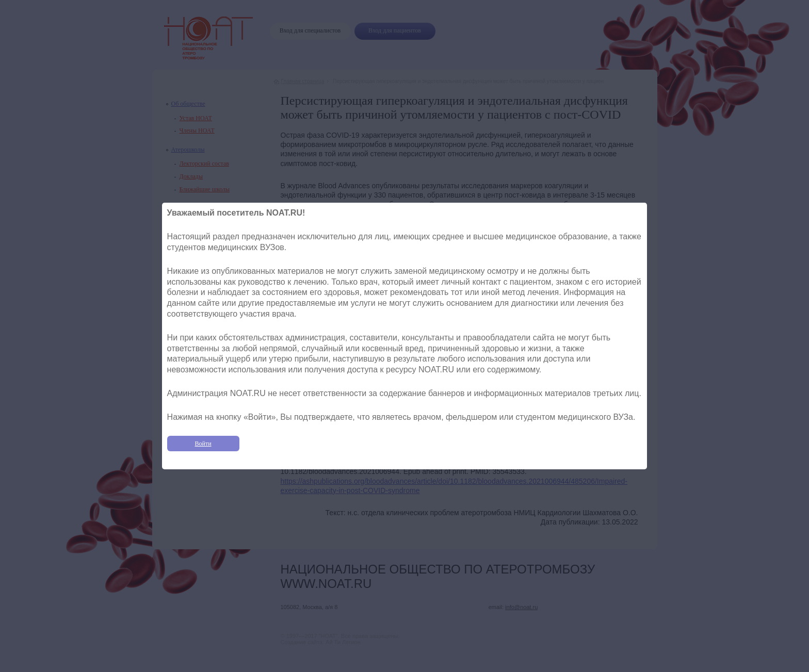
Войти (203, 444)
